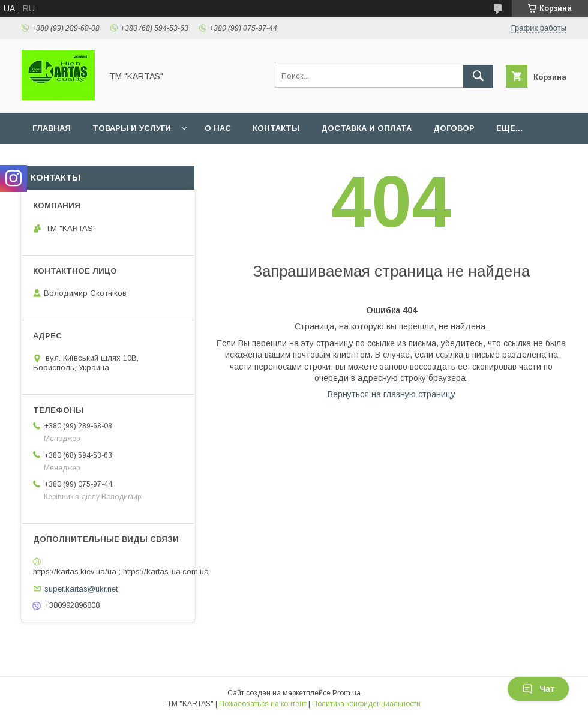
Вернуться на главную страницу (391, 394)
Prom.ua (346, 693)
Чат (538, 689)
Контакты (276, 128)
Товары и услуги (132, 128)
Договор (454, 128)
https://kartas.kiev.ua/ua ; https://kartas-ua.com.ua (121, 571)
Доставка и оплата (366, 128)
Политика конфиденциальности (366, 704)
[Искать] (478, 76)
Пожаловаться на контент (263, 704)
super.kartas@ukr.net (81, 588)
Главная (52, 128)
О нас (218, 128)
